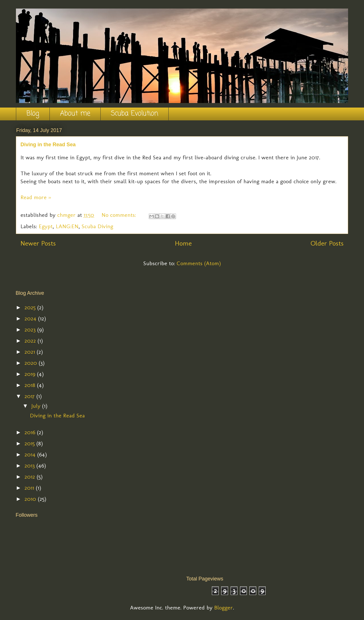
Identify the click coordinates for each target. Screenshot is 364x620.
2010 (31, 499)
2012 (31, 477)
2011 (30, 488)
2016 (31, 432)
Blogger (224, 607)
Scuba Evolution (135, 114)
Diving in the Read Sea (48, 145)
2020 (32, 363)
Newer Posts (38, 243)
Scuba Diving (97, 226)
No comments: (120, 215)
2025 (31, 307)
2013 (30, 465)
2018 (31, 385)
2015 (30, 443)
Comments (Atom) (199, 263)
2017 (30, 396)
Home (183, 243)
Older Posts (327, 243)
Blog (33, 114)
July (37, 406)
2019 (31, 374)
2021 (31, 352)
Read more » (36, 197)
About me (75, 114)
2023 (31, 329)
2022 (31, 341)
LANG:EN (67, 226)
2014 (31, 454)
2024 (31, 318)
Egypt (46, 226)
